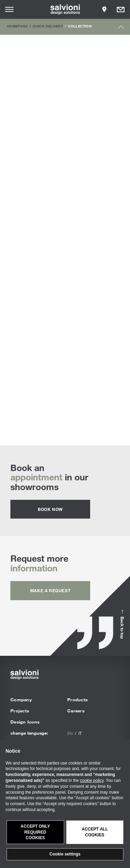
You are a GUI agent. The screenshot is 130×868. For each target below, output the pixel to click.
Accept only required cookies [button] (35, 832)
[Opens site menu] (9, 9)
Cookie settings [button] (65, 854)
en (70, 733)
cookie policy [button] (92, 780)
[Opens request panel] (121, 9)
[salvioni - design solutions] (65, 9)
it (80, 733)
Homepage (17, 26)
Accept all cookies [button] (95, 832)
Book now (50, 509)
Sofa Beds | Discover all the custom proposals (65, 357)
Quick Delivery (48, 26)
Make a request (50, 590)
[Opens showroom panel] (104, 9)
